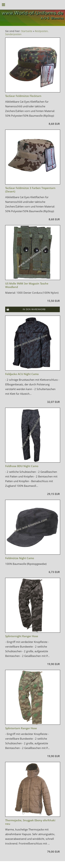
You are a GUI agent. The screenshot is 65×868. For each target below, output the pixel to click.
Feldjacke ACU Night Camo (22, 374)
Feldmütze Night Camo (20, 558)
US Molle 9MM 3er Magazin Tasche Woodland (27, 285)
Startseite (27, 31)
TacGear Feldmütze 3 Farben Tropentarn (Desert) (30, 190)
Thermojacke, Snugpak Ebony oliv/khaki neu (30, 822)
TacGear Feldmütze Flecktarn (23, 96)
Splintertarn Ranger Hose (21, 728)
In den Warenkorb (34, 309)
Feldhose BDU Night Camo (22, 466)
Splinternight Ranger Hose (22, 636)
